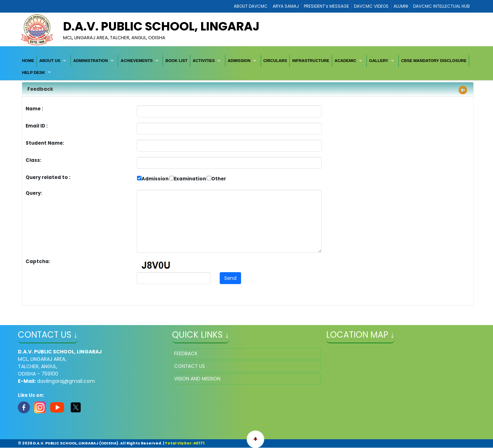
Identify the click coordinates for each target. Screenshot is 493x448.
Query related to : (48, 177)
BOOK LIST (176, 61)
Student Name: (45, 143)
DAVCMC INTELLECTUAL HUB (441, 6)
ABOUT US (50, 61)
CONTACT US (190, 366)
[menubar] (247, 67)
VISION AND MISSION (197, 379)
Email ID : (56, 126)
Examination (190, 179)
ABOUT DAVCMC (251, 6)
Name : (36, 109)
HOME (28, 61)
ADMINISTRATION (91, 61)
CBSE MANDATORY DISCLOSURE (434, 61)
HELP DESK (34, 73)
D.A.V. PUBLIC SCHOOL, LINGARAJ (161, 26)
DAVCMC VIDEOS (371, 6)
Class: (33, 160)
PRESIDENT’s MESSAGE (326, 6)
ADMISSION (239, 61)
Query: (36, 193)
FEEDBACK (186, 354)
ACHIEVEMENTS (136, 61)
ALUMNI (401, 6)
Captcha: (38, 261)
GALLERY (379, 61)
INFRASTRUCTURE (311, 61)
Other (219, 179)
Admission (155, 179)
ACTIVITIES (204, 61)
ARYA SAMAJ (286, 6)
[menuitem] (28, 61)
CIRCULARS (275, 61)
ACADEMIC (345, 61)
